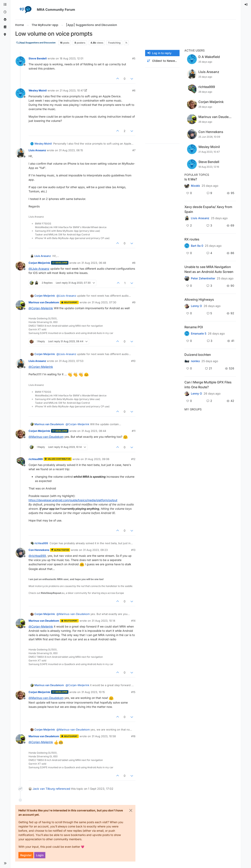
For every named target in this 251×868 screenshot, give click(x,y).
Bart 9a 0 (197, 246)
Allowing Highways (199, 299)
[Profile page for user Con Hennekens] (20, 553)
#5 (134, 58)
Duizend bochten (198, 355)
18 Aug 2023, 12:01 (71, 58)
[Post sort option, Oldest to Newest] (162, 61)
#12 (133, 459)
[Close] (131, 810)
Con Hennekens (39, 550)
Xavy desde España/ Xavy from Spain (208, 209)
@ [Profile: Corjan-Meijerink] (41, 308)
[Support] (5, 27)
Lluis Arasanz (37, 150)
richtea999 (36, 459)
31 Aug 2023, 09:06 (97, 459)
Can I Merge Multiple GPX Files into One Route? (208, 385)
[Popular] (5, 20)
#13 (133, 550)
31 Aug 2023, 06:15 (71, 150)
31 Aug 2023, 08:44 (94, 431)
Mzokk (195, 186)
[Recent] (5, 12)
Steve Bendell (38, 58)
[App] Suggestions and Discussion (36, 43)
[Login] (246, 5)
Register (26, 855)
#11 (134, 431)
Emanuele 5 (199, 334)
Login (40, 855)
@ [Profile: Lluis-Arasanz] (39, 269)
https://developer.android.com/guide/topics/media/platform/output (73, 500)
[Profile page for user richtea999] (20, 462)
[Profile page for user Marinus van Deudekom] (20, 305)
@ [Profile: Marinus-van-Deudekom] (46, 437)
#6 (134, 90)
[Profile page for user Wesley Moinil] (20, 93)
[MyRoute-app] (5, 35)
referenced (63, 789)
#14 (133, 621)
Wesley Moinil (38, 90)
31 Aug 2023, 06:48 (94, 263)
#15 (133, 692)
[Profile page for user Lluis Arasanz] (20, 153)
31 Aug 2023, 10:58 (104, 736)
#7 (134, 150)
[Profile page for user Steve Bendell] (20, 61)
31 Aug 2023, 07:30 (104, 302)
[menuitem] (246, 5)
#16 (133, 736)
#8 (134, 263)
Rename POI (194, 327)
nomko (195, 361)
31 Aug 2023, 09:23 (95, 550)
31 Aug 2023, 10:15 (93, 692)
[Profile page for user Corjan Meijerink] (20, 266)
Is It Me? (191, 179)
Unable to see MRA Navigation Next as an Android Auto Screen (209, 269)
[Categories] (5, 5)
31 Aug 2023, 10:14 (103, 621)
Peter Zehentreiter (203, 278)
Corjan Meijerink (39, 263)
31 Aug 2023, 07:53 (71, 361)
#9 (134, 302)
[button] (5, 863)
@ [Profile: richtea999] (37, 556)
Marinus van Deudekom (44, 302)
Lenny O (196, 306)
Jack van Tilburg (44, 789)
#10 (133, 361)
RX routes (192, 239)
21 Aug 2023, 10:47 (72, 90)
